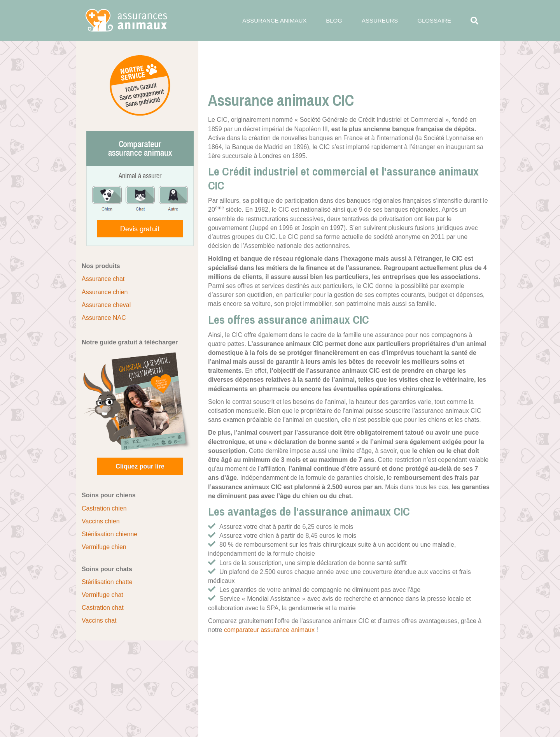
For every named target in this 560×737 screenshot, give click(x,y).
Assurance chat (103, 279)
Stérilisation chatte (107, 582)
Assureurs (380, 20)
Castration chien (104, 508)
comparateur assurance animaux (269, 630)
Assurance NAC (104, 318)
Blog (334, 20)
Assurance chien (105, 292)
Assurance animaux (274, 20)
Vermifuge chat (102, 595)
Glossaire (434, 20)
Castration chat (103, 608)
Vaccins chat (99, 620)
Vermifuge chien (104, 547)
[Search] (470, 21)
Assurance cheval (106, 305)
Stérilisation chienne (109, 534)
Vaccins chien (101, 521)
